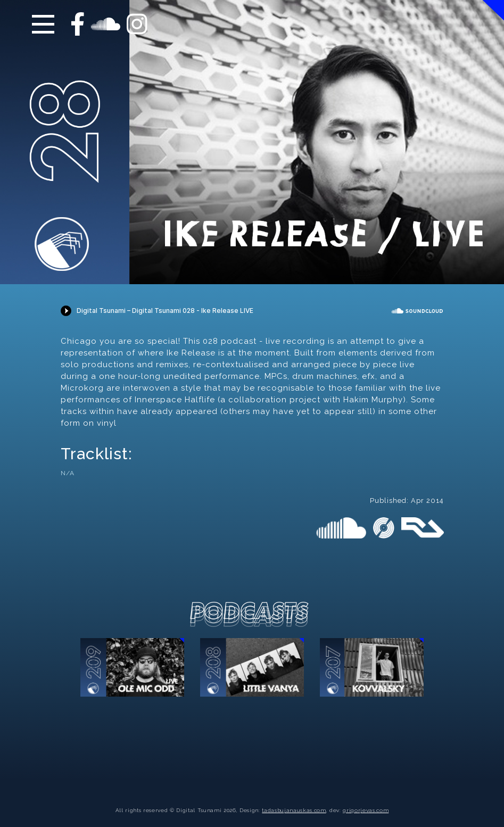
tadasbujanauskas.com (294, 810)
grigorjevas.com (366, 810)
